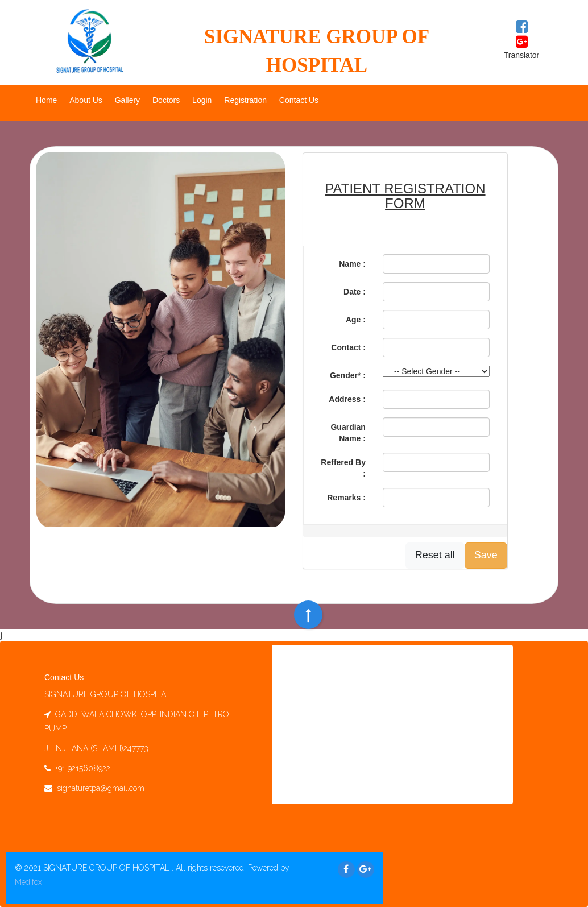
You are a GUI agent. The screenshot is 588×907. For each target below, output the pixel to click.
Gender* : (348, 375)
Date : (355, 292)
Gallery (127, 100)
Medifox (28, 882)
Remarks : (346, 498)
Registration (245, 100)
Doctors (166, 100)
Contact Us (299, 100)
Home (46, 100)
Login (202, 100)
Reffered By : (343, 468)
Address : (347, 399)
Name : (352, 264)
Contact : (348, 347)
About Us (86, 100)
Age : (356, 320)
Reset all (435, 555)
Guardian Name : (348, 433)
